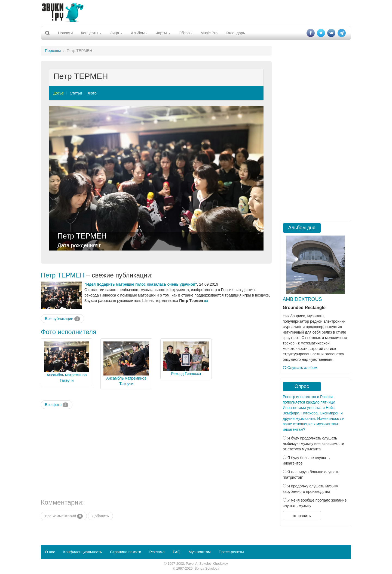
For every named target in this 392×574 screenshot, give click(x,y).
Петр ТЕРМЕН (82, 236)
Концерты (91, 33)
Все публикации (62, 319)
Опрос (302, 386)
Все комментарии (64, 516)
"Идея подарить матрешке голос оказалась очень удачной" (141, 284)
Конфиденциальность (82, 552)
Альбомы (139, 33)
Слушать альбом (300, 368)
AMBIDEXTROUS (302, 299)
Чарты (163, 33)
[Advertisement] (196, 12)
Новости (65, 33)
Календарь (235, 33)
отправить (302, 516)
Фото (92, 93)
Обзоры (186, 33)
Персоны (53, 51)
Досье (59, 93)
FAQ (177, 552)
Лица (116, 33)
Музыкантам (200, 552)
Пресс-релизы (231, 552)
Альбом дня (302, 228)
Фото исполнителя (69, 332)
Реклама (157, 552)
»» (206, 301)
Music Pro (209, 33)
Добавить (100, 516)
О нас (50, 552)
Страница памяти (125, 552)
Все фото (57, 405)
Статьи (76, 93)
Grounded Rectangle (304, 308)
